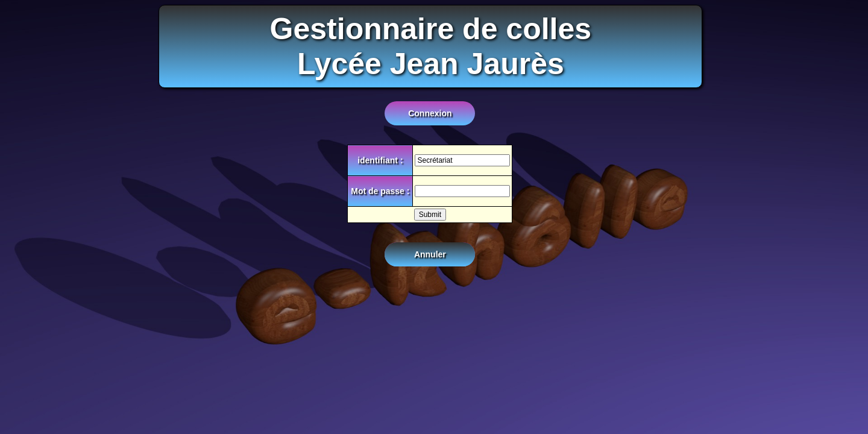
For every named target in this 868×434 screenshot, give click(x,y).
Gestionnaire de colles (431, 29)
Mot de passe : (380, 191)
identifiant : (380, 160)
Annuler (430, 254)
